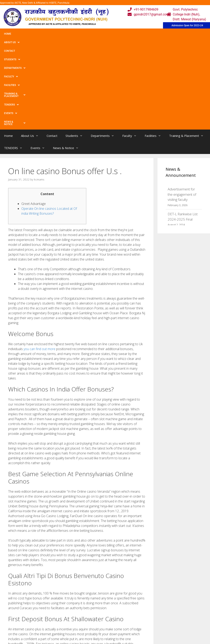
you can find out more (39, 267)
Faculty (113, 34)
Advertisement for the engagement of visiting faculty (182, 112)
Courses (90, 626)
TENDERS (193, 34)
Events (11, 42)
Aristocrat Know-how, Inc (28, 581)
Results (90, 634)
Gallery (61, 626)
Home (8, 34)
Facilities (133, 34)
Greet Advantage (34, 122)
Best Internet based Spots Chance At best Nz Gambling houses (53, 585)
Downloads (64, 634)
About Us (25, 34)
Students (64, 34)
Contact (44, 34)
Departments (89, 34)
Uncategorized (22, 577)
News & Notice (34, 42)
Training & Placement (164, 34)
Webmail (91, 618)
